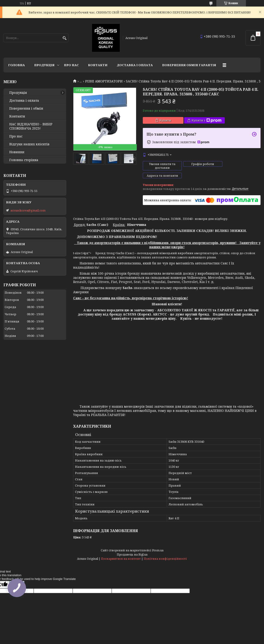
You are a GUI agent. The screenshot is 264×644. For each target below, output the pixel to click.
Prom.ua (158, 542)
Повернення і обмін (26, 108)
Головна (16, 65)
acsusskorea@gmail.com (28, 210)
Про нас (71, 65)
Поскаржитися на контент (121, 551)
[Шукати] (64, 38)
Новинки (17, 152)
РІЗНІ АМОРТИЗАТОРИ (104, 81)
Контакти (98, 65)
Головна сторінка (24, 160)
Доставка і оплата (135, 65)
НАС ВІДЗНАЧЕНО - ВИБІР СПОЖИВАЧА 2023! (31, 126)
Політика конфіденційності (165, 551)
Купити (165, 120)
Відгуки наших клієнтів (29, 144)
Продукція (44, 65)
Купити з (207, 120)
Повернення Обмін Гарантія (189, 65)
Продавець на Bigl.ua (132, 547)
